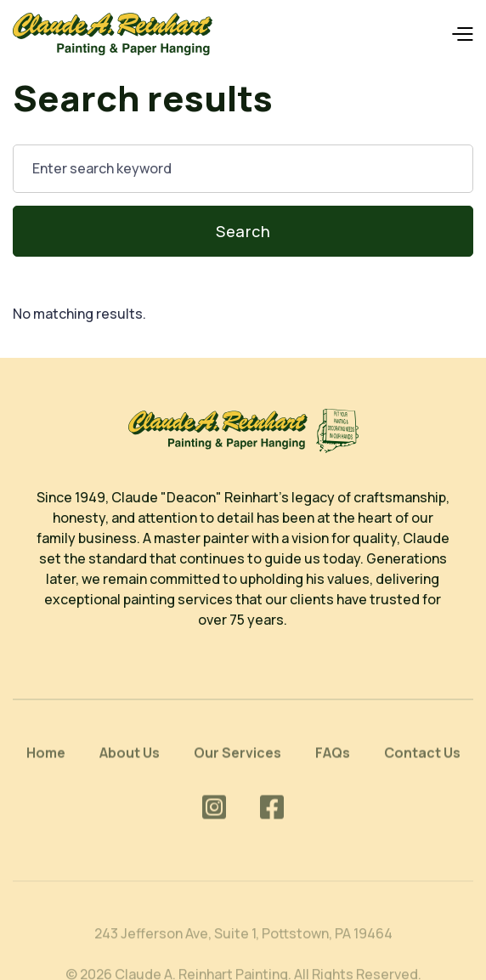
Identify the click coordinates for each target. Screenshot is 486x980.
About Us (130, 762)
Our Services (237, 762)
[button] (462, 34)
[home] (113, 34)
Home (46, 762)
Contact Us (422, 762)
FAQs (333, 762)
